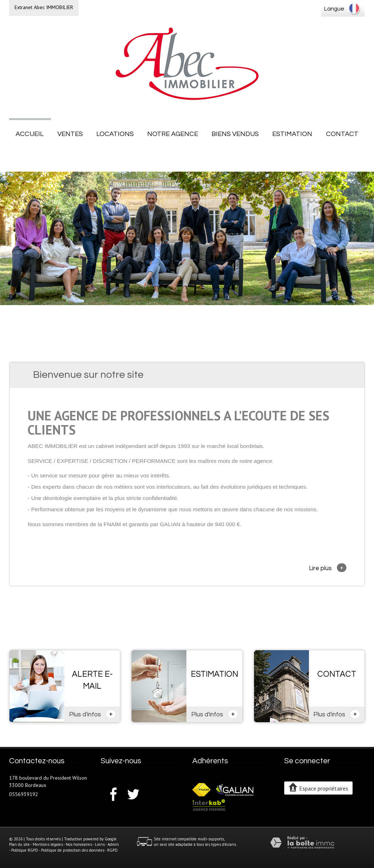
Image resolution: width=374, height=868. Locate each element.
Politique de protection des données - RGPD (79, 850)
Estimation (292, 134)
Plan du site (19, 844)
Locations (115, 134)
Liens (100, 844)
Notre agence (173, 134)
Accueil (30, 134)
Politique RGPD (25, 850)
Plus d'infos (92, 714)
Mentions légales (48, 844)
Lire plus (328, 568)
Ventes (70, 134)
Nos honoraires (79, 844)
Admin (113, 844)
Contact (342, 134)
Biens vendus (235, 134)
